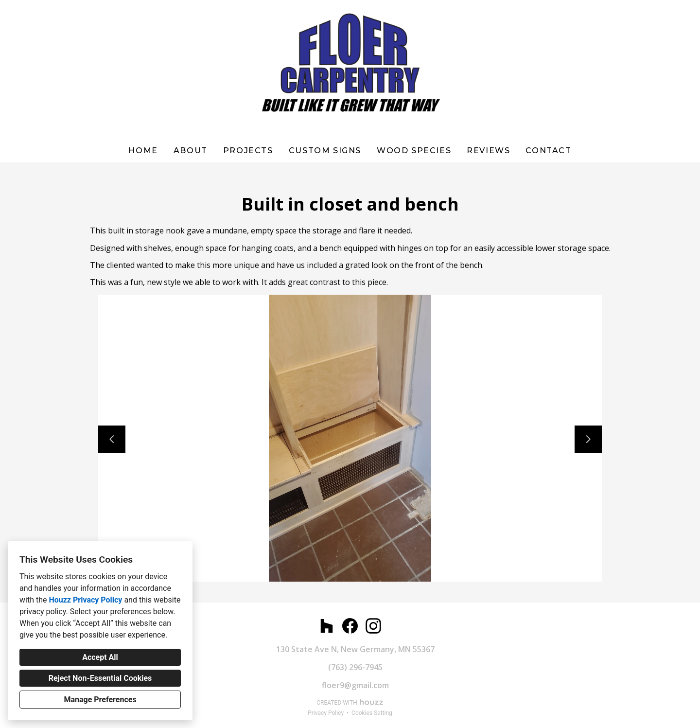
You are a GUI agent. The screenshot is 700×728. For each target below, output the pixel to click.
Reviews (488, 151)
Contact (548, 151)
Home (143, 151)
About (191, 151)
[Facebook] (350, 626)
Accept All (100, 657)
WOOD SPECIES (414, 151)
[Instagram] (373, 626)
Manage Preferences (100, 700)
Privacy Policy (326, 713)
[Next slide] (588, 439)
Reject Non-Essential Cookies (100, 678)
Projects (248, 151)
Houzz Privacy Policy (85, 600)
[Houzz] (327, 626)
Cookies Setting (372, 713)
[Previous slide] (112, 439)
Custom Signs (325, 151)
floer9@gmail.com (355, 685)
